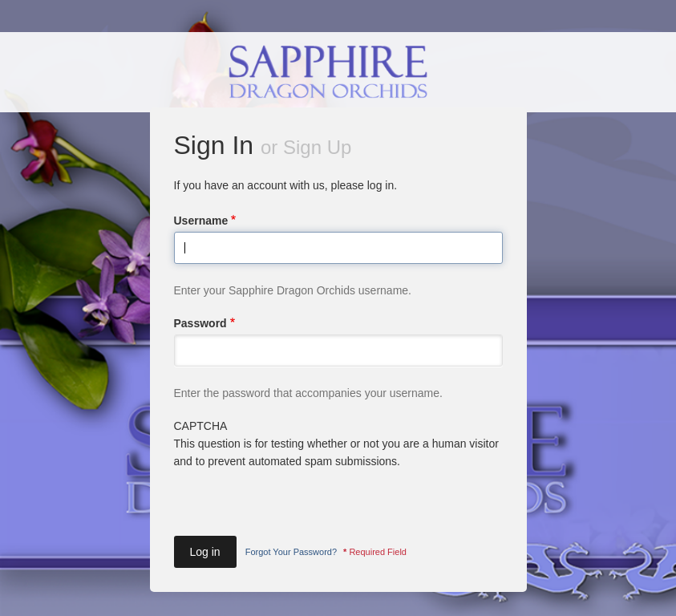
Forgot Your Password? (291, 552)
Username (201, 221)
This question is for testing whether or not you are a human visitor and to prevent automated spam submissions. (338, 475)
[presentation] (296, 502)
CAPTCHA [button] (201, 426)
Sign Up (317, 147)
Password (200, 323)
